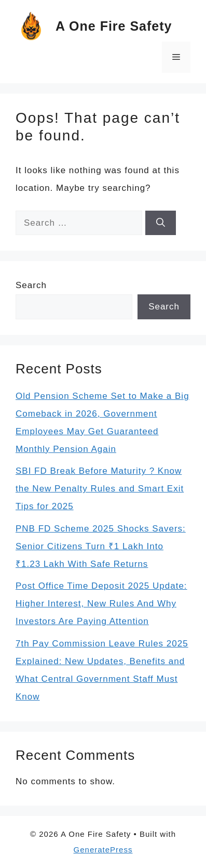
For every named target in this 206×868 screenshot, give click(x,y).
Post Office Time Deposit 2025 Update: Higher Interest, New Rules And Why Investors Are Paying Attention (101, 604)
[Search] (161, 223)
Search (31, 285)
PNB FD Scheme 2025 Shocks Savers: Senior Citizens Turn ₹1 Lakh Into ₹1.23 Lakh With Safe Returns (101, 546)
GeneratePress (103, 850)
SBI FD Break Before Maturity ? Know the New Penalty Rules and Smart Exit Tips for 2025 (100, 489)
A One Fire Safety (114, 26)
